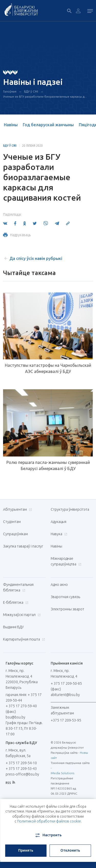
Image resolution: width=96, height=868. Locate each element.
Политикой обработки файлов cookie (49, 821)
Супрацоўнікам (15, 534)
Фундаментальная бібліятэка (18, 587)
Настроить (48, 835)
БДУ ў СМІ (31, 91)
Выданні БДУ (13, 627)
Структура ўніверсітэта (70, 509)
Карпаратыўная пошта (23, 639)
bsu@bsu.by (15, 717)
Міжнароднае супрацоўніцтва (66, 561)
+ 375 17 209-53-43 (21, 769)
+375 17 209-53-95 (66, 720)
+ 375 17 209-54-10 (21, 763)
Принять (26, 850)
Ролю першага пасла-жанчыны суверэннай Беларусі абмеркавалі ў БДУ (48, 465)
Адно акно (59, 585)
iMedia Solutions (62, 773)
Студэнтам (12, 522)
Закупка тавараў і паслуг (23, 546)
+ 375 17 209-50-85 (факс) (66, 686)
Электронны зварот (67, 609)
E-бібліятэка (15, 602)
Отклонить (70, 850)
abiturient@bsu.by (65, 695)
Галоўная (10, 91)
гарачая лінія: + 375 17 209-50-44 (24, 698)
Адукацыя (58, 522)
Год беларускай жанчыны (48, 125)
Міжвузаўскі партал (21, 615)
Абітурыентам (17, 509)
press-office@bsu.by (22, 774)
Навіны (11, 125)
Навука (58, 534)
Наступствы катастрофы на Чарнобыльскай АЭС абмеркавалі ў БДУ (48, 368)
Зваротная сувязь (65, 597)
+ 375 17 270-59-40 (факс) (21, 709)
